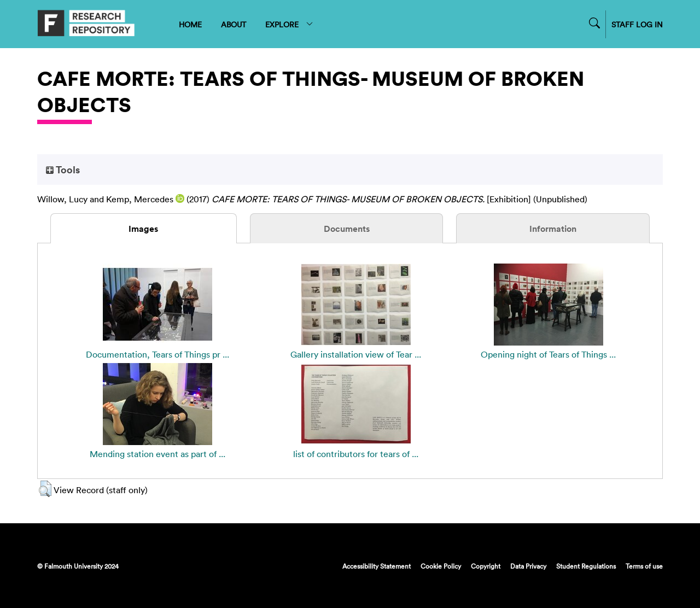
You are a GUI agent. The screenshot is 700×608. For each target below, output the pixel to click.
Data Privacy (528, 566)
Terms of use (644, 566)
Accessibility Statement (377, 566)
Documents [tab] (347, 229)
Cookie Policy (441, 566)
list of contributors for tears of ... (356, 454)
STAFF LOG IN (637, 24)
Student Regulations (586, 566)
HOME (190, 24)
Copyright (486, 566)
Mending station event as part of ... (157, 454)
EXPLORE (290, 24)
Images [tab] (143, 229)
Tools (63, 169)
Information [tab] (553, 229)
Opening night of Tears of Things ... (548, 354)
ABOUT (234, 24)
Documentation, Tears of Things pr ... (157, 354)
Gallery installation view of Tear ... (356, 354)
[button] (45, 489)
